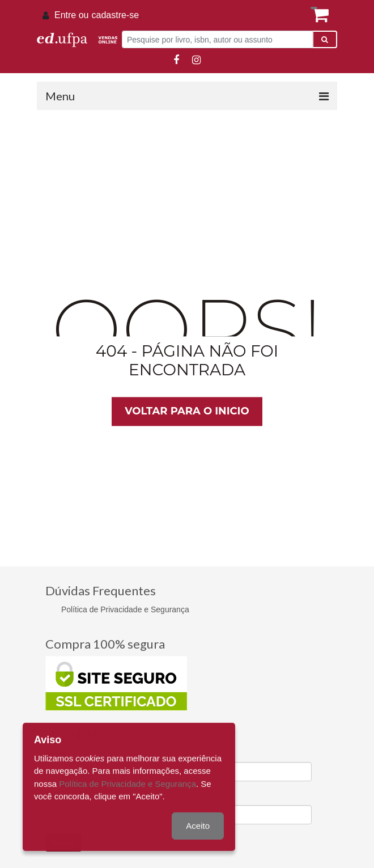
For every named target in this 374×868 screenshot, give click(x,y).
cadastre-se (115, 15)
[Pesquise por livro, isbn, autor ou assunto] (217, 39)
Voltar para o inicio (187, 411)
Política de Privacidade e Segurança (125, 609)
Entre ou (71, 15)
